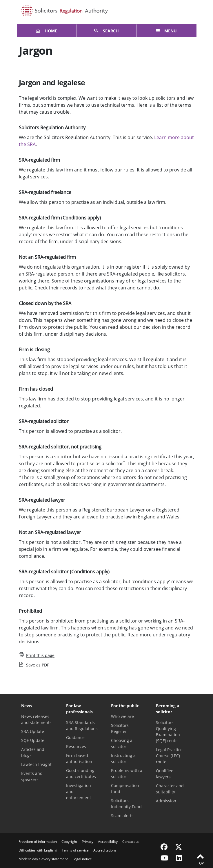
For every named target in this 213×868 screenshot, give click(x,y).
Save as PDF (34, 665)
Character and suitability (170, 789)
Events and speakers (32, 776)
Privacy (88, 842)
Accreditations (105, 850)
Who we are (122, 716)
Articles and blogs (33, 752)
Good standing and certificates (81, 773)
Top (200, 859)
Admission (166, 801)
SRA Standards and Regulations (82, 725)
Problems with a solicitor (127, 773)
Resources (76, 746)
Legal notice (82, 859)
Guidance (75, 737)
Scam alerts (122, 816)
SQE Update (33, 740)
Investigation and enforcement (79, 792)
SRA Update (33, 731)
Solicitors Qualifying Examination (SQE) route (168, 732)
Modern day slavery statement (43, 859)
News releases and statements (36, 719)
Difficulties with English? (38, 850)
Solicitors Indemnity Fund (126, 804)
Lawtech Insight (36, 764)
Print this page (37, 655)
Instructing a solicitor (123, 758)
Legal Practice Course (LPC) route (169, 756)
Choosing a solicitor (122, 743)
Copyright (69, 842)
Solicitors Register (120, 728)
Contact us (131, 842)
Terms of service (75, 850)
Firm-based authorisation (79, 758)
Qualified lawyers (165, 774)
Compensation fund (125, 788)
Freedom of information (38, 842)
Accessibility (108, 842)
